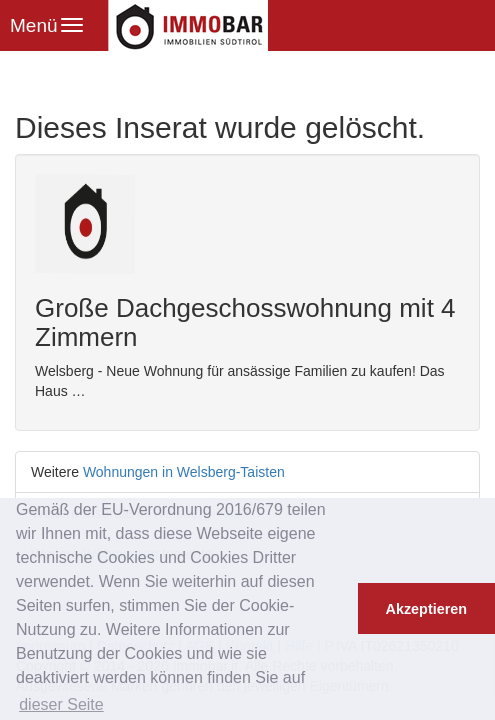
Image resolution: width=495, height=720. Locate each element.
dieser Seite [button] (61, 704)
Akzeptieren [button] (427, 609)
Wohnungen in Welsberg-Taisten (184, 472)
